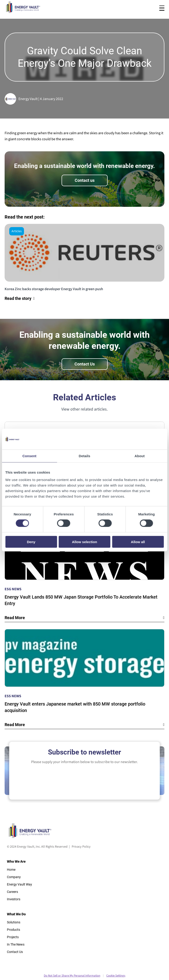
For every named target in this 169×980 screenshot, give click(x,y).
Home (11, 870)
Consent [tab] (29, 456)
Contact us (85, 180)
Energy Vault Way (19, 884)
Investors (14, 899)
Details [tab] (85, 456)
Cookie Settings (116, 976)
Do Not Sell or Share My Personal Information (72, 976)
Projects (13, 937)
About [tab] (140, 456)
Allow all (138, 542)
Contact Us (85, 364)
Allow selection (84, 542)
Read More (15, 618)
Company (14, 877)
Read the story (18, 298)
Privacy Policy (81, 847)
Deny (31, 542)
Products (13, 930)
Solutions (14, 922)
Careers (12, 892)
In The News (16, 944)
